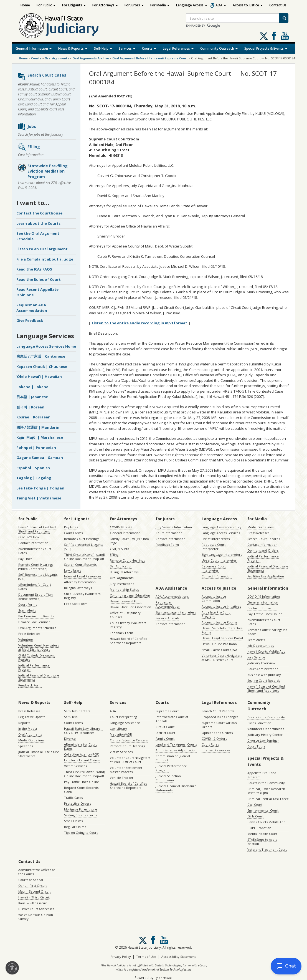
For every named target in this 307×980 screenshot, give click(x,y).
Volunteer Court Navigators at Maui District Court (39, 647)
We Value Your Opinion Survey (36, 917)
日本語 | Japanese (32, 397)
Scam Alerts (27, 610)
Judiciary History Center (265, 735)
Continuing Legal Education (130, 595)
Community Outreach (219, 48)
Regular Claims (75, 827)
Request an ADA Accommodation (32, 308)
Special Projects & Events (266, 48)
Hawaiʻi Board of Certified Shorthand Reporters (37, 529)
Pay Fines (25, 559)
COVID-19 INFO (121, 527)
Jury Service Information (174, 527)
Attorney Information (80, 582)
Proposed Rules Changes (220, 717)
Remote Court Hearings (82, 539)
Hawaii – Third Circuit (34, 897)
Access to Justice (248, 5)
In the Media (28, 728)
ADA (221, 5)
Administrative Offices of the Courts (37, 872)
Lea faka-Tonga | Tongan (40, 488)
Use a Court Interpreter (219, 560)
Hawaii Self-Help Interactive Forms (222, 630)
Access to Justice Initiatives (221, 606)
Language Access (192, 5)
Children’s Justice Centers (129, 740)
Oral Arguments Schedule (37, 628)
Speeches (26, 746)
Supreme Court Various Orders (219, 725)
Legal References (178, 48)
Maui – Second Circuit (34, 891)
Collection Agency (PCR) (82, 754)
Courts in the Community (266, 717)
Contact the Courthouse (39, 213)
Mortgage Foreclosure (81, 809)
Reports (24, 723)
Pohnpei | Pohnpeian (36, 448)
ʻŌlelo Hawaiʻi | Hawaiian (39, 377)
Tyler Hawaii (163, 978)
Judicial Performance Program (34, 667)
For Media (160, 5)
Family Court (165, 738)
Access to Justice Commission (214, 598)
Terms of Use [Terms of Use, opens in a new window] (146, 957)
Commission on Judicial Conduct (173, 758)
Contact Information (33, 543)
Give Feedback (30, 320)
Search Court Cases (42, 77)
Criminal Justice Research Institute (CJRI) (266, 791)
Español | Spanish (33, 468)
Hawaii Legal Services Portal (222, 638)
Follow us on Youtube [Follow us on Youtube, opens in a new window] (285, 36)
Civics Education (259, 723)
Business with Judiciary (264, 675)
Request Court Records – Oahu (83, 790)
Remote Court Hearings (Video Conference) (36, 567)
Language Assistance (125, 723)
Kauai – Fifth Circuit (33, 903)
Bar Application (121, 566)
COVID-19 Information (264, 596)
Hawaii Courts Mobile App (266, 651)
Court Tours (256, 746)
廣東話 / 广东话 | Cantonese (41, 356)
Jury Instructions (122, 584)
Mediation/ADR (121, 734)
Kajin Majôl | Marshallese (40, 437)
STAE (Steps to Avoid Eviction (262, 842)
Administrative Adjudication (176, 750)
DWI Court (255, 805)
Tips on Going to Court (81, 833)
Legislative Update (32, 717)
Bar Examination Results (36, 616)
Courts (149, 48)
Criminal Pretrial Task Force (268, 799)
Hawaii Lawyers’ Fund (126, 601)
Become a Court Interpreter (214, 568)
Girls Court (255, 816)
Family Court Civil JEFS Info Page (129, 541)
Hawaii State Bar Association (130, 607)
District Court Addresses (36, 909)
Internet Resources (216, 750)
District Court (165, 733)
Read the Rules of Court (39, 279)
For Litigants (74, 5)
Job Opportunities (261, 646)
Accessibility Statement (179, 957)
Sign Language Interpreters (222, 555)
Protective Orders (78, 803)
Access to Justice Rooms (219, 622)
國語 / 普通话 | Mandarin (38, 427)
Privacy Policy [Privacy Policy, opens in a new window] (121, 957)
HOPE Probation (259, 828)
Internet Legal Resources (83, 576)
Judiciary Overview (261, 663)
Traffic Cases (73, 798)
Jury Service (256, 657)
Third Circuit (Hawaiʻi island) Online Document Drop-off (84, 557)
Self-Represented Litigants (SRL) (38, 577)
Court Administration (263, 669)
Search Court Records (80, 564)
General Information (34, 48)
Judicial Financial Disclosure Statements (39, 677)
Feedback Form (30, 685)
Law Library (73, 570)
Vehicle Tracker (122, 778)
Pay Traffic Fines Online (265, 614)
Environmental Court (263, 810)
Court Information (169, 533)
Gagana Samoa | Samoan (40, 458)
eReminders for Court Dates (35, 551)
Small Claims (73, 821)
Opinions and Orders (263, 550)
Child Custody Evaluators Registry (36, 657)
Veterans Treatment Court (267, 849)
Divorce (70, 738)
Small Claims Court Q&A (219, 650)
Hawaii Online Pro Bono (219, 644)
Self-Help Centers (77, 711)
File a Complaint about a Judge (45, 259)
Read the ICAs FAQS (34, 269)
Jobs (27, 127)
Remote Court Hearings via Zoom (267, 632)
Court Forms (28, 604)
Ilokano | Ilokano (32, 387)
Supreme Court (167, 711)
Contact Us (278, 5)
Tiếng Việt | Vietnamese (39, 498)
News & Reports (73, 48)
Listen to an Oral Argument (42, 249)
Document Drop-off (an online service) (35, 597)
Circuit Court (165, 727)
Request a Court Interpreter (214, 547)
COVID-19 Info (29, 537)
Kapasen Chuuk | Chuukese (42, 367)
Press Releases (29, 634)
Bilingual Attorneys (78, 588)
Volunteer (26, 639)
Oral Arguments (122, 578)
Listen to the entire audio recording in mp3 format (139, 323)
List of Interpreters (216, 539)
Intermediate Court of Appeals (172, 719)
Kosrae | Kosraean (33, 417)
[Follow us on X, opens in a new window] (264, 36)
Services (127, 48)
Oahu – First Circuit (32, 886)
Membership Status (124, 589)
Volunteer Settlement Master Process (126, 770)
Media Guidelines (260, 527)
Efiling (29, 147)
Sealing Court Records (264, 680)
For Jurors (134, 5)
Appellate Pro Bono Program (216, 614)
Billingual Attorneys (124, 572)
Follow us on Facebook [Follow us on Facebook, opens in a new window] (274, 36)
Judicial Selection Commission (168, 778)
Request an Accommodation (168, 604)
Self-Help (103, 48)
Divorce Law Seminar (34, 622)
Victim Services (75, 766)
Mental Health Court (262, 834)
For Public (46, 5)
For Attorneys (105, 5)
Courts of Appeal (31, 880)
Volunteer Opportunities (266, 729)
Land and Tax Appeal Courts (176, 744)
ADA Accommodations (172, 596)
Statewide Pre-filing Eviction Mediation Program (43, 171)
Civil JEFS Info (120, 549)
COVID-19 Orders (214, 738)
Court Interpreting (123, 717)
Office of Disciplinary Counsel (125, 615)
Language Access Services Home (46, 346)
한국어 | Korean (30, 407)
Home (25, 5)
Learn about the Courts (38, 223)
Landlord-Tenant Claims (82, 760)
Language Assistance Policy (222, 527)
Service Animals (167, 618)
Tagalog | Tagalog (34, 478)
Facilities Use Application (266, 576)
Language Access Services (221, 533)
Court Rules (210, 744)
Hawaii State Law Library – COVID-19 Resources (83, 731)
